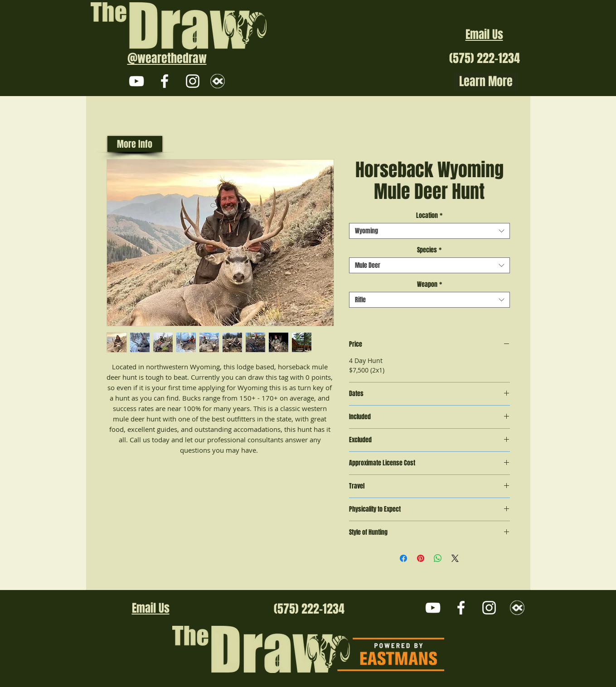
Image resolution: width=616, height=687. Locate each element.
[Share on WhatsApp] (438, 558)
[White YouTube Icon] (136, 81)
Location (429, 215)
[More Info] (135, 144)
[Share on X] (455, 558)
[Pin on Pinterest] (421, 558)
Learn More (486, 82)
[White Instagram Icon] (193, 81)
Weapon (429, 284)
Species (429, 250)
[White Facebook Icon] (165, 81)
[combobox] (429, 231)
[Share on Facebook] (403, 558)
